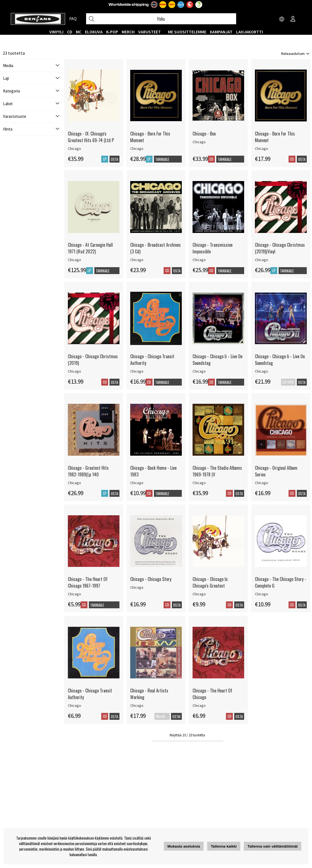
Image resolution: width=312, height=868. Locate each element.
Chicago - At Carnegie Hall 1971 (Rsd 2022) (90, 248)
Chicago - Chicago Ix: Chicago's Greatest (210, 582)
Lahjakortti (250, 32)
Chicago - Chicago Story (151, 579)
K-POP (112, 32)
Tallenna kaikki (224, 846)
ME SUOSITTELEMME (187, 32)
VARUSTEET (150, 32)
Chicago (74, 148)
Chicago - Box (204, 134)
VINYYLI (56, 32)
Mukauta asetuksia (184, 846)
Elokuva (94, 32)
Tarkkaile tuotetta (162, 163)
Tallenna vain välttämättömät (273, 846)
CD (70, 32)
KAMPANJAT (221, 32)
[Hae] (161, 19)
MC (79, 32)
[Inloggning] (293, 19)
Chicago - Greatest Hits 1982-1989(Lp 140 (88, 471)
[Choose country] (282, 19)
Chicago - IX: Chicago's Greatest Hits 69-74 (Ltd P (91, 137)
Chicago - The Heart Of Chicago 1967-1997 (88, 582)
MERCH (128, 32)
